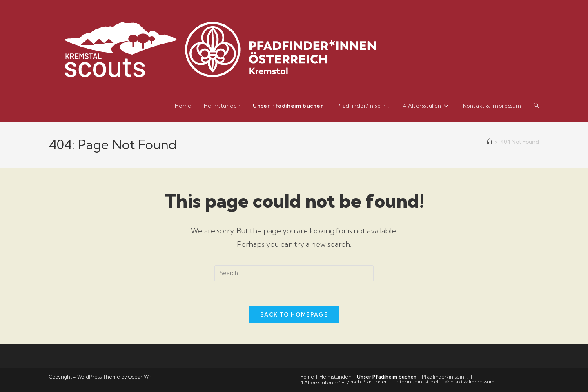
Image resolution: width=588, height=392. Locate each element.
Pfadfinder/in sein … (445, 377)
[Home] (489, 142)
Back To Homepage (294, 314)
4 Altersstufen (317, 382)
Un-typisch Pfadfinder (361, 382)
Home (307, 377)
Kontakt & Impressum (470, 382)
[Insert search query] (294, 273)
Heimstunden (335, 377)
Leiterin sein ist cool (415, 382)
